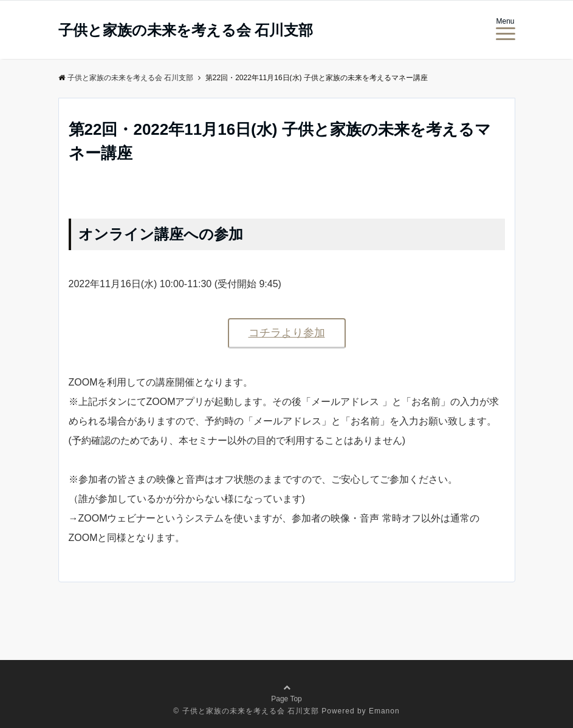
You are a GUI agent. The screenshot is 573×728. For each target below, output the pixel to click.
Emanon (384, 711)
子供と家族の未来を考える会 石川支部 (186, 30)
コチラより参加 (287, 333)
